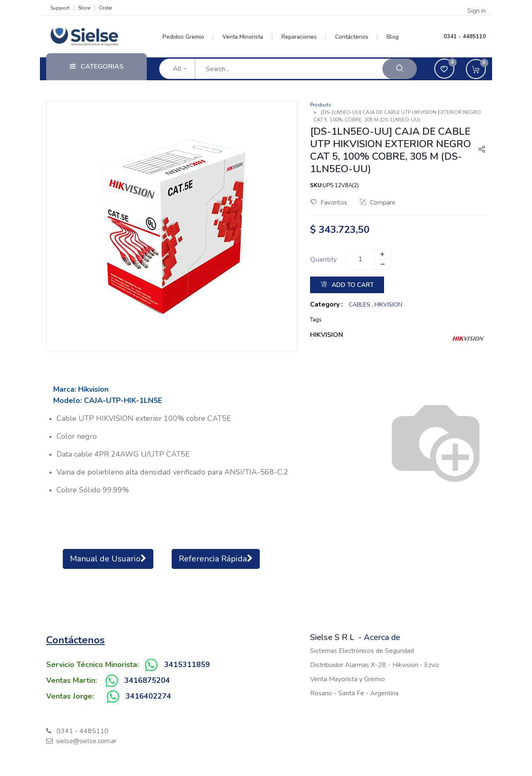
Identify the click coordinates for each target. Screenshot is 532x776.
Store (84, 8)
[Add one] (382, 255)
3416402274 (148, 696)
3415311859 (187, 665)
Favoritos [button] (329, 203)
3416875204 (147, 680)
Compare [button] (378, 203)
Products (321, 105)
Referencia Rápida (216, 559)
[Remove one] (383, 264)
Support (60, 8)
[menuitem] (188, 37)
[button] (478, 150)
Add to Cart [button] (347, 285)
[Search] (400, 69)
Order (106, 8)
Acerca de (382, 637)
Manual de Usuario (108, 559)
